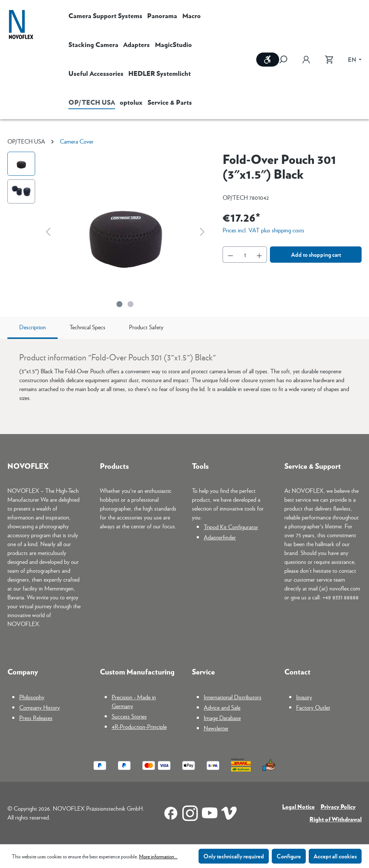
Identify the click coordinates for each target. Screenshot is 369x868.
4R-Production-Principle (139, 726)
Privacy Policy (338, 806)
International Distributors (233, 697)
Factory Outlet (313, 707)
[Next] (202, 231)
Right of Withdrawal (336, 819)
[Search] (287, 60)
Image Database (222, 718)
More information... (158, 856)
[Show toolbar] (268, 60)
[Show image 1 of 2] (119, 304)
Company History (40, 707)
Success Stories (129, 716)
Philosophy (32, 697)
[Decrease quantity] (230, 255)
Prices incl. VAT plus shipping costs (263, 230)
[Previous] (48, 231)
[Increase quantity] (260, 255)
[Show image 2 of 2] (131, 304)
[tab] (33, 328)
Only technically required (234, 856)
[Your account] (306, 60)
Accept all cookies (335, 856)
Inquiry (304, 697)
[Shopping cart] (329, 60)
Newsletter (216, 728)
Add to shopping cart (316, 254)
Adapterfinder (220, 537)
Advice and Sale (222, 707)
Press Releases (36, 718)
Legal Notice (298, 806)
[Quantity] (245, 255)
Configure (289, 856)
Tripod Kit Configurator (231, 527)
